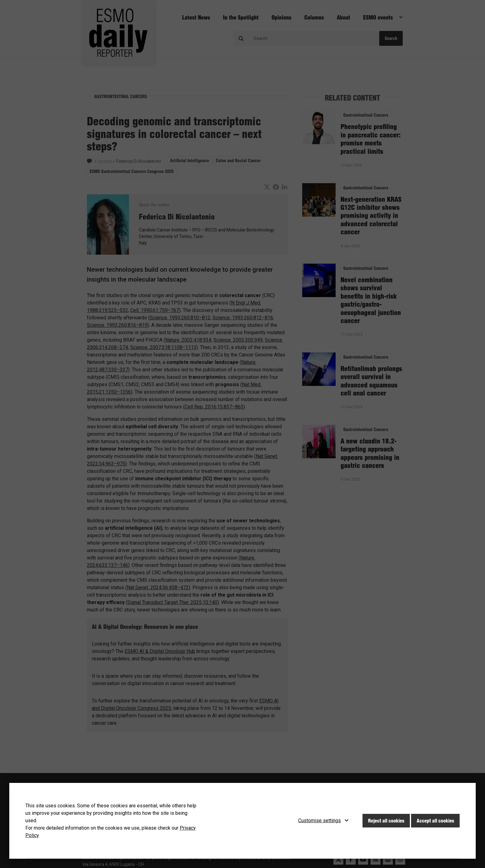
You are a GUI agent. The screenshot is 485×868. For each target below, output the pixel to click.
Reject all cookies (386, 821)
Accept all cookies (435, 821)
